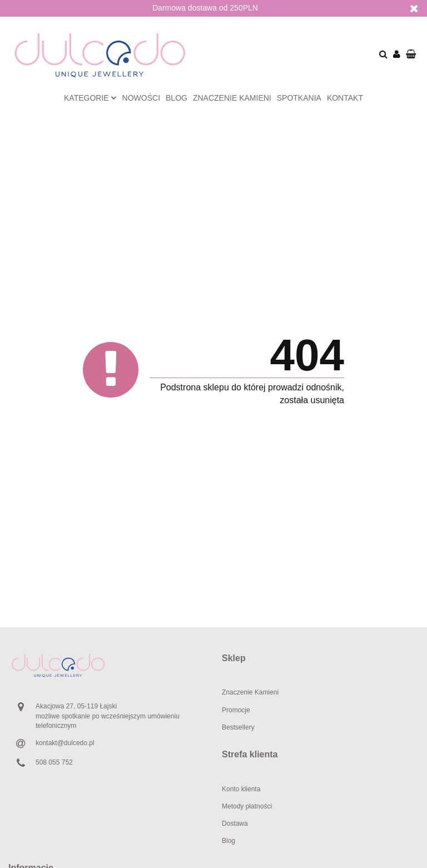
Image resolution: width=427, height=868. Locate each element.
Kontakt (345, 98)
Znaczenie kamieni (232, 98)
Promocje (236, 710)
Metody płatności (247, 806)
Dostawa (235, 824)
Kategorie (90, 98)
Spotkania (299, 98)
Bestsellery (238, 727)
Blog (177, 98)
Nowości (141, 98)
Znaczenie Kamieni (250, 692)
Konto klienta (241, 789)
